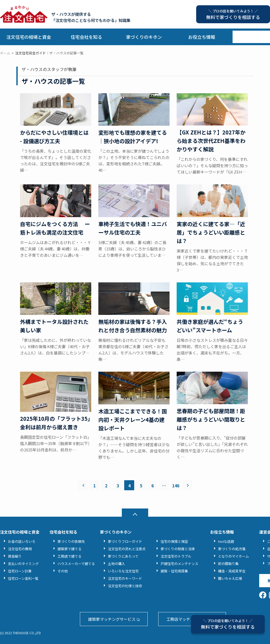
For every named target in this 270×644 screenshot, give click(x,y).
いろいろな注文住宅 (123, 571)
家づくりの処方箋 (232, 549)
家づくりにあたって (123, 556)
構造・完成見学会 (232, 571)
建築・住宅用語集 (174, 571)
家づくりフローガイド (125, 541)
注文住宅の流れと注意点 (127, 549)
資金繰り (15, 556)
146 (176, 486)
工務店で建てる (69, 556)
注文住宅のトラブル (176, 556)
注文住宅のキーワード (125, 578)
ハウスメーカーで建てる (76, 564)
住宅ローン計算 (20, 571)
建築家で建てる (69, 549)
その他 (63, 571)
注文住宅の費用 (20, 549)
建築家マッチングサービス (112, 619)
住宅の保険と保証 (174, 541)
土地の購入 (116, 564)
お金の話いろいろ (22, 541)
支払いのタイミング (23, 564)
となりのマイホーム (233, 556)
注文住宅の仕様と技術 (125, 586)
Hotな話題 (226, 541)
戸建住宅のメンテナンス (179, 564)
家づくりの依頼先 (71, 541)
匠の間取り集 (228, 564)
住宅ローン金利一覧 (23, 578)
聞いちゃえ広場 (230, 578)
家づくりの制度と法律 (178, 549)
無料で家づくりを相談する (228, 624)
